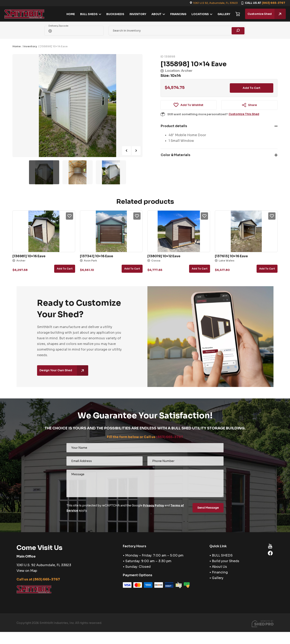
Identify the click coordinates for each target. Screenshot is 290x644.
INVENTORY (137, 14)
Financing (220, 572)
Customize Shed (266, 14)
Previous (126, 151)
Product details (174, 126)
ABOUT (156, 14)
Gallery (218, 578)
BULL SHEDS (88, 14)
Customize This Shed (244, 114)
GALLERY (223, 14)
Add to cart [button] (65, 269)
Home (17, 46)
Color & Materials (176, 155)
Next (136, 151)
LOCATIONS (200, 14)
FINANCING (178, 14)
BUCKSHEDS (115, 14)
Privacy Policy (153, 505)
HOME (70, 14)
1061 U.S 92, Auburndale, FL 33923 (215, 3)
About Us (219, 566)
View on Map (27, 570)
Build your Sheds (226, 561)
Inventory (30, 46)
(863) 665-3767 (273, 3)
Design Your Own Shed (64, 371)
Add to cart (252, 88)
